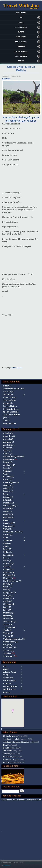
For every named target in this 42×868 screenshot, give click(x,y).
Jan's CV (7, 418)
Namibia (7, 748)
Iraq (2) (6, 546)
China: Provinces (10, 736)
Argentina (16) (9, 436)
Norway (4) (8, 584)
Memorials (8, 403)
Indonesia (8, 540)
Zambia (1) (9, 653)
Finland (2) (8, 509)
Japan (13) (7, 549)
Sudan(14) (7, 610)
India (5, 538)
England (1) (8, 497)
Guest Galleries (10, 423)
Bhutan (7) (8, 454)
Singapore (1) (9, 604)
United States (9, 760)
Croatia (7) (8, 480)
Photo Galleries (10, 397)
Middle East (21, 37)
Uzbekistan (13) (10, 648)
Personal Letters (10, 406)
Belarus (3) (8, 448)
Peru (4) (7, 590)
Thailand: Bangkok (11, 739)
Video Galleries (10, 400)
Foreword (7, 386)
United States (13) (11, 642)
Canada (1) (8, 468)
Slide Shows (8, 395)
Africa (21, 22)
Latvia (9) (7, 561)
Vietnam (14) (9, 650)
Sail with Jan (9, 392)
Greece (6, 520)
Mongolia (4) (9, 569)
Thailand (7, 630)
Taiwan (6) (8, 624)
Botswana (6, 79)
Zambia (6, 754)
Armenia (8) (8, 439)
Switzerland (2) (10, 622)
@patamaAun (7, 865)
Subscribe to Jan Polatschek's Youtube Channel (21, 800)
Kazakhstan (8, 555)
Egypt (6, 494)
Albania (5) (8, 433)
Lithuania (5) (9, 564)
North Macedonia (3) (12, 581)
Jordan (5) (7, 552)
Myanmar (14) (9, 575)
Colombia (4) (9, 477)
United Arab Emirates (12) (14, 639)
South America (21, 56)
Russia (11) (8, 601)
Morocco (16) (9, 572)
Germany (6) (9, 517)
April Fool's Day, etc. (12, 415)
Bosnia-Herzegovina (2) (13, 456)
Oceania (21, 61)
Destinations (21, 13)
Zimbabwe (8, 751)
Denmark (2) (9, 485)
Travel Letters (17, 368)
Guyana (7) (8, 529)
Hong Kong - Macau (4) (13, 532)
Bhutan (6, 763)
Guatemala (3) (9, 526)
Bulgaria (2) (8, 462)
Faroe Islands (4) (10, 506)
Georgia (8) (8, 514)
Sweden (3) (8, 619)
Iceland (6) (8, 535)
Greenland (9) (9, 523)
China (6, 474)
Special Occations (11, 412)
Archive (7, 421)
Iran (5, 745)
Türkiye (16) (8, 633)
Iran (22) (7, 543)
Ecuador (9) (8, 491)
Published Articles (11, 409)
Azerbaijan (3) (9, 445)
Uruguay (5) (8, 645)
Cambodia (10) (9, 465)
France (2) (8, 511)
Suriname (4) (9, 613)
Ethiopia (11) (9, 503)
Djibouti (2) (8, 488)
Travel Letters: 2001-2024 (14, 389)
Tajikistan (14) (9, 627)
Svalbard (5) (8, 616)
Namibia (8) (9, 578)
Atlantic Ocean (21, 27)
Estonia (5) (8, 500)
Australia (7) (9, 442)
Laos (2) (7, 558)
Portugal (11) (9, 595)
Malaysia (7, 567)
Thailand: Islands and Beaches (16, 742)
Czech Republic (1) (11, 482)
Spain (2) (7, 607)
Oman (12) (8, 587)
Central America (21, 51)
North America (21, 42)
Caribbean (21, 47)
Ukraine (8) (8, 636)
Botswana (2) (10, 459)
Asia (21, 18)
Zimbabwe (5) (10, 656)
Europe (21, 32)
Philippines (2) (10, 593)
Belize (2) (7, 451)
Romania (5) (9, 598)
